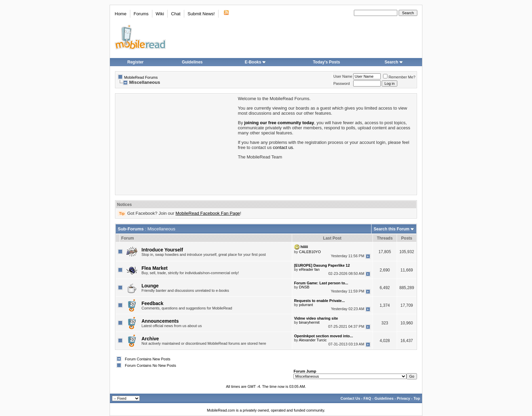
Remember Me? (399, 77)
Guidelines (192, 62)
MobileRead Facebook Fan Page (208, 213)
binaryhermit (309, 322)
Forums (141, 14)
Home (121, 14)
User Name (343, 76)
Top (417, 398)
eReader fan (309, 269)
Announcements (160, 321)
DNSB (304, 287)
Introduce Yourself (162, 250)
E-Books (255, 62)
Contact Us (350, 398)
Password (342, 83)
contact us (283, 147)
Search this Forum (391, 229)
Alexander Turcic (313, 340)
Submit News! (201, 14)
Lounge (150, 286)
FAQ (367, 398)
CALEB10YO (310, 252)
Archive (150, 339)
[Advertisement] (176, 144)
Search (394, 62)
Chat (176, 14)
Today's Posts (326, 62)
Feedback (153, 303)
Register (135, 62)
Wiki (160, 14)
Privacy (404, 398)
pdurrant (306, 305)
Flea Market (155, 268)
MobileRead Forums (141, 77)
